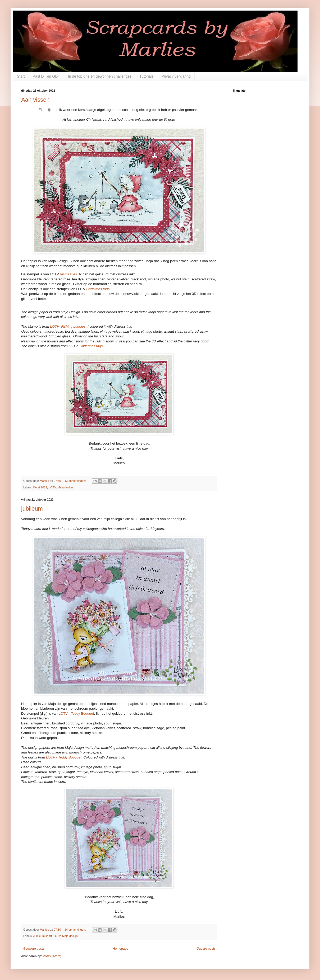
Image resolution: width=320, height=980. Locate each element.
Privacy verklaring (176, 76)
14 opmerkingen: (76, 930)
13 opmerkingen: (76, 481)
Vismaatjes (68, 274)
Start (21, 76)
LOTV (52, 487)
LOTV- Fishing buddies (68, 326)
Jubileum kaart (43, 936)
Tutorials (146, 76)
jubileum (32, 509)
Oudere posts (206, 949)
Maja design (65, 487)
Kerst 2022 (40, 487)
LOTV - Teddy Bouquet (76, 713)
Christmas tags (98, 289)
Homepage (120, 949)
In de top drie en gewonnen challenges (100, 76)
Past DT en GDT (46, 76)
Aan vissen (35, 100)
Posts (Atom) (52, 956)
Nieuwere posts (33, 949)
